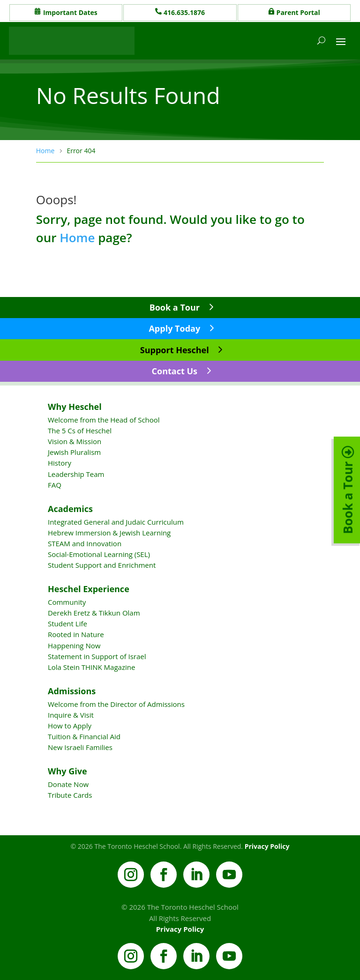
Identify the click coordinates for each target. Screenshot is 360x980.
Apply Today (174, 328)
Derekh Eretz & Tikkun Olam (94, 613)
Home (77, 238)
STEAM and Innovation (85, 543)
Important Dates (70, 12)
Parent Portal (298, 12)
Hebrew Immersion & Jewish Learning (109, 533)
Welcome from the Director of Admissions (116, 704)
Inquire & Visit (71, 715)
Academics (70, 509)
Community (67, 602)
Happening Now (74, 646)
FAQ (55, 485)
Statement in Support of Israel (97, 656)
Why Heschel (75, 407)
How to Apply (70, 726)
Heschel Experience (89, 589)
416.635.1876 (184, 12)
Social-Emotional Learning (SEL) (99, 554)
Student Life (67, 624)
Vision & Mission (75, 441)
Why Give (67, 771)
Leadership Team (76, 474)
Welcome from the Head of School (104, 420)
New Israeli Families (80, 747)
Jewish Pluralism (74, 452)
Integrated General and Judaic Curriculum (116, 522)
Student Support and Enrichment (102, 565)
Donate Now (68, 784)
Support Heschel (175, 350)
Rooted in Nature (76, 634)
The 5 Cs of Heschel (80, 431)
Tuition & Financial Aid (84, 736)
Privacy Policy (267, 846)
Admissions (72, 691)
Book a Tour (175, 307)
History (60, 463)
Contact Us (175, 371)
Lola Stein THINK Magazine (91, 667)
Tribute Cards (70, 795)
